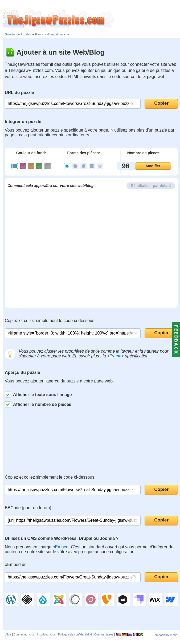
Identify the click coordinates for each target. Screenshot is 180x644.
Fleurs (39, 34)
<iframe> (115, 356)
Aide (8, 634)
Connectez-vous (24, 634)
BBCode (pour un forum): (29, 508)
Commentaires (104, 634)
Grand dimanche (58, 34)
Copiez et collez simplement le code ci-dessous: (50, 477)
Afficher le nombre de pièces (38, 404)
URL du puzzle (19, 93)
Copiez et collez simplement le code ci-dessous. (50, 321)
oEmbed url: (16, 564)
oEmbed (61, 547)
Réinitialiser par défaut (151, 186)
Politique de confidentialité (75, 634)
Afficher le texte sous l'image (38, 395)
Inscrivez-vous (46, 634)
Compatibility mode (165, 635)
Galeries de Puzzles (18, 34)
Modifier (153, 166)
